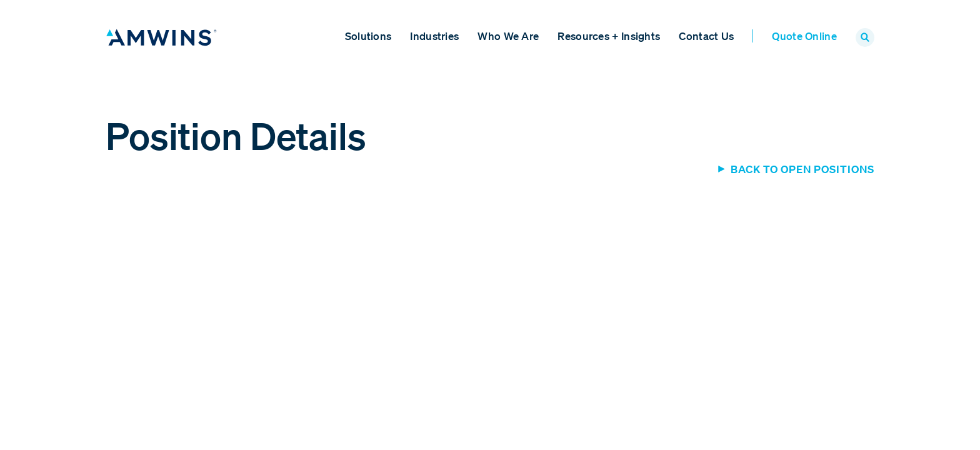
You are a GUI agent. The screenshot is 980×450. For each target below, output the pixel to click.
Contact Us (706, 36)
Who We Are (508, 36)
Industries (434, 36)
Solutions (368, 36)
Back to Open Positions (802, 169)
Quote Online (804, 36)
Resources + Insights (609, 36)
